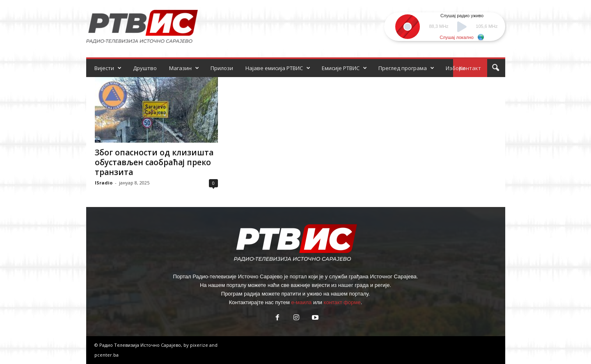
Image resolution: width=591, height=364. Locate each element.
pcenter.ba (107, 355)
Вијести (108, 68)
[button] (495, 68)
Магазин (184, 68)
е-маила (301, 302)
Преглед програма (406, 68)
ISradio (104, 183)
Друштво (145, 68)
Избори (456, 68)
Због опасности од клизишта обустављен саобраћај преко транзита (154, 162)
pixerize (200, 345)
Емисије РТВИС (344, 68)
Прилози (222, 68)
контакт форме (342, 302)
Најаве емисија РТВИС (278, 68)
